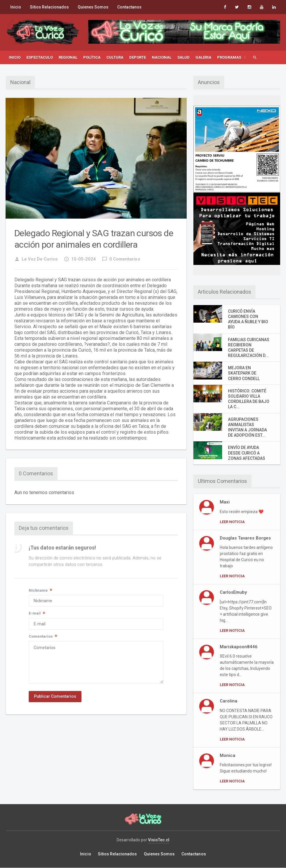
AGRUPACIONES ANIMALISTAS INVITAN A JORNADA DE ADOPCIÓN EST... (247, 427)
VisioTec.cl (159, 840)
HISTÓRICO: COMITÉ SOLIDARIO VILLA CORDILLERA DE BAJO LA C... (249, 399)
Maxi (225, 502)
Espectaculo (40, 57)
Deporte (138, 57)
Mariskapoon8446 (239, 647)
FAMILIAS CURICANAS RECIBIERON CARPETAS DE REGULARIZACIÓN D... (249, 348)
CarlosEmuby (233, 592)
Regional (68, 57)
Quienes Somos (93, 7)
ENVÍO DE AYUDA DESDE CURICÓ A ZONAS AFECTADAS (247, 453)
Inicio (16, 7)
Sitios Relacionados (49, 7)
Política (92, 57)
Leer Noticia (232, 522)
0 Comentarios (121, 259)
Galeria (203, 57)
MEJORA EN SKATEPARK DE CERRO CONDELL (244, 373)
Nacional (162, 57)
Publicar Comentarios (55, 697)
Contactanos (129, 7)
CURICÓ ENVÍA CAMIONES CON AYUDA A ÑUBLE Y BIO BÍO (248, 319)
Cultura (115, 57)
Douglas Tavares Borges (245, 538)
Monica (228, 755)
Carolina (229, 701)
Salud (183, 57)
